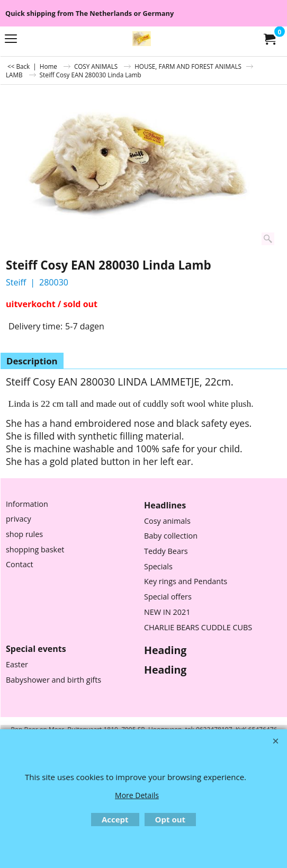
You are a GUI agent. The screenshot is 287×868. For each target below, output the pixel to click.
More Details (137, 795)
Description (32, 361)
